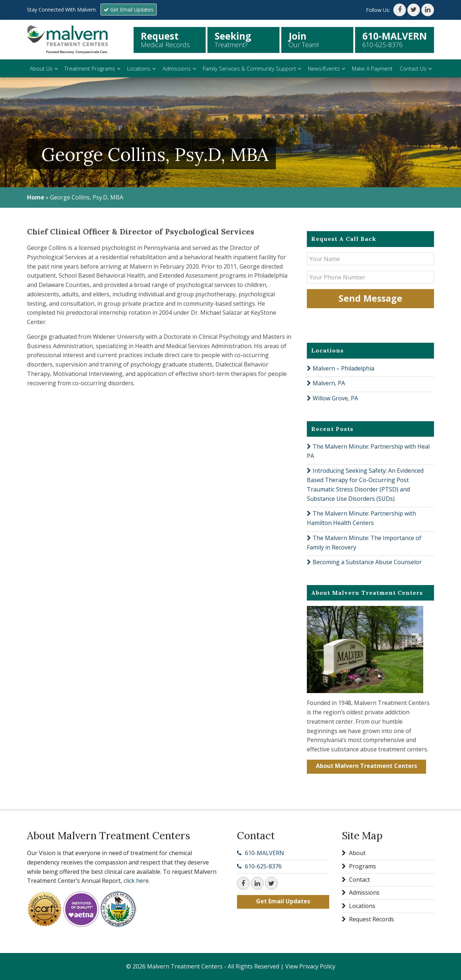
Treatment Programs (90, 68)
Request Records (368, 919)
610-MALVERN (265, 853)
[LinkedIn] (428, 10)
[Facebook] (400, 10)
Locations (139, 68)
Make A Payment (372, 68)
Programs (359, 866)
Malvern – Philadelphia (343, 368)
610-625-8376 (263, 866)
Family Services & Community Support (249, 68)
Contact (356, 880)
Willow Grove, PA (335, 398)
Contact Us (413, 68)
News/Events (324, 68)
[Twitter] (414, 10)
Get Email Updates (129, 10)
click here (136, 881)
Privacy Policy (317, 966)
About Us (41, 68)
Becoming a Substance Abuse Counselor (367, 562)
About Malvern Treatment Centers (366, 766)
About (354, 853)
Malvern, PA (329, 383)
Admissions (177, 68)
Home (36, 197)
